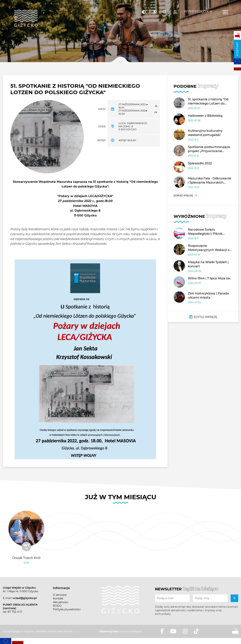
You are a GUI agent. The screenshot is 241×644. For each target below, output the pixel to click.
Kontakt (237, 49)
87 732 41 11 (15, 612)
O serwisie (60, 595)
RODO (57, 606)
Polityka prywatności (67, 609)
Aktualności (61, 602)
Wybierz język (196, 10)
